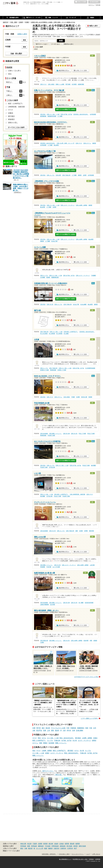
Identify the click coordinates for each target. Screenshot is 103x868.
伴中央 (69, 730)
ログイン (91, 5)
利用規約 (91, 859)
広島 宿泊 (43, 114)
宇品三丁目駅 (91, 434)
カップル (50, 740)
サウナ (35, 738)
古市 (95, 728)
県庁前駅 (68, 84)
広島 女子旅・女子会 (66, 114)
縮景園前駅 (43, 116)
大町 (34, 730)
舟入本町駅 (59, 334)
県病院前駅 (53, 370)
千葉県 (35, 844)
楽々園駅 (81, 603)
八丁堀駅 (60, 116)
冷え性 (75, 740)
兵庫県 (40, 844)
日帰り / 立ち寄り (15, 71)
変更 (24, 40)
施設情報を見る (63, 70)
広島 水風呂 (51, 84)
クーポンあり (56, 44)
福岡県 (78, 844)
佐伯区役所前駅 (89, 603)
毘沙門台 (39, 730)
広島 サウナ (43, 84)
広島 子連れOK (66, 175)
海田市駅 (91, 531)
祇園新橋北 (81, 728)
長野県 (67, 844)
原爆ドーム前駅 (60, 84)
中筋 (91, 728)
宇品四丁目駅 (51, 435)
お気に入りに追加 (81, 70)
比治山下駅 (54, 241)
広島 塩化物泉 (44, 434)
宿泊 (39, 738)
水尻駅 (81, 531)
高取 (52, 730)
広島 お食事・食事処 (82, 205)
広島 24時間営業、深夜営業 (78, 494)
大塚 (73, 730)
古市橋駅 (43, 277)
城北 (43, 728)
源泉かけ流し (13, 123)
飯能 (46, 848)
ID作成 (98, 5)
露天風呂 (78, 738)
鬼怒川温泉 (82, 846)
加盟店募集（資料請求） (49, 854)
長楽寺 (57, 730)
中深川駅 (49, 567)
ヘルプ (88, 854)
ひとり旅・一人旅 (53, 738)
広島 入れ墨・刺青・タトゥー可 (66, 143)
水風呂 (95, 738)
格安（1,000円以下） (39, 740)
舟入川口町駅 (44, 334)
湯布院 (75, 846)
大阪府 (56, 844)
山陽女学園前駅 (44, 604)
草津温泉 (23, 846)
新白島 (48, 728)
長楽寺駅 (86, 641)
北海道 (61, 844)
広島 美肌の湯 (44, 641)
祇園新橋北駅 (55, 277)
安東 (45, 730)
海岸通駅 (93, 465)
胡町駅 (94, 143)
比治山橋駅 (83, 304)
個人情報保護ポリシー (65, 859)
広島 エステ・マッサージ (68, 205)
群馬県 (45, 844)
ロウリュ (35, 743)
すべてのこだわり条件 (16, 127)
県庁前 (39, 728)
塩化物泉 (51, 743)
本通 (34, 728)
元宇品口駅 (52, 467)
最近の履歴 (94, 2)
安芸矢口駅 (84, 397)
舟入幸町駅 (52, 334)
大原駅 (42, 642)
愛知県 (72, 844)
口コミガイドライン (78, 854)
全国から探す (22, 34)
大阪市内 (56, 848)
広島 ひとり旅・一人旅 (53, 114)
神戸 (75, 848)
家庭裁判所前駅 (52, 116)
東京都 (51, 844)
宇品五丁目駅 (86, 465)
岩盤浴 (94, 740)
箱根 (29, 846)
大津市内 (70, 848)
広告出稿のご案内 (64, 854)
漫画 (41, 743)
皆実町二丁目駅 (62, 370)
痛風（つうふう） (61, 743)
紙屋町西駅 (81, 84)
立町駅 (85, 175)
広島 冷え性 (50, 304)
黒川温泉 (69, 846)
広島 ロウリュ (87, 143)
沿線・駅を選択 (16, 54)
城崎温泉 (41, 846)
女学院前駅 (93, 114)
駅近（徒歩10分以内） (67, 738)
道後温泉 (63, 846)
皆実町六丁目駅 (44, 370)
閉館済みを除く (69, 44)
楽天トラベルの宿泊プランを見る (66, 109)
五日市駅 (53, 604)
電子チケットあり (42, 44)
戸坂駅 (73, 397)
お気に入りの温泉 (81, 2)
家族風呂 (11, 119)
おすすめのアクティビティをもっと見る (86, 677)
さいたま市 (40, 848)
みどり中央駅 (56, 567)
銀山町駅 (56, 145)
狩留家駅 (43, 567)
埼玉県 (29, 844)
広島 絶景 (58, 175)
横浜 (22, 848)
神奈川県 (23, 844)
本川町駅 (74, 84)
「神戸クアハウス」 (48, 771)
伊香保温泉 (55, 846)
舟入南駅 (66, 334)
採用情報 (98, 859)
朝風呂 (45, 743)
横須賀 (30, 848)
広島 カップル (51, 175)
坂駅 (77, 531)
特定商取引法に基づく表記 (80, 859)
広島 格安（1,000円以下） (71, 332)
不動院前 (73, 728)
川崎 (26, 848)
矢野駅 (86, 531)
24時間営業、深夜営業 (16, 107)
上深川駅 (92, 565)
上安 (49, 730)
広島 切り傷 (66, 434)
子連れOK (57, 740)
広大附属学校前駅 (90, 368)
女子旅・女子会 (66, 740)
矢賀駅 (78, 397)
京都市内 (63, 848)
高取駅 (95, 641)
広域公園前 (80, 730)
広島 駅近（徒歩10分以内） (81, 114)
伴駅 (91, 641)
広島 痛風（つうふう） (55, 434)
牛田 (68, 728)
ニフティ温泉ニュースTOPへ (90, 718)
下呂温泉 (48, 846)
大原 (64, 730)
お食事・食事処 (87, 738)
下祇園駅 (93, 275)
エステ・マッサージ (84, 740)
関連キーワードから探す (11, 851)
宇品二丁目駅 (82, 434)
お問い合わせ (96, 854)
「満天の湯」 (58, 775)
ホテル (44, 738)
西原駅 (48, 277)
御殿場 (50, 848)
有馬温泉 (34, 846)
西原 (87, 728)
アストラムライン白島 (58, 728)
